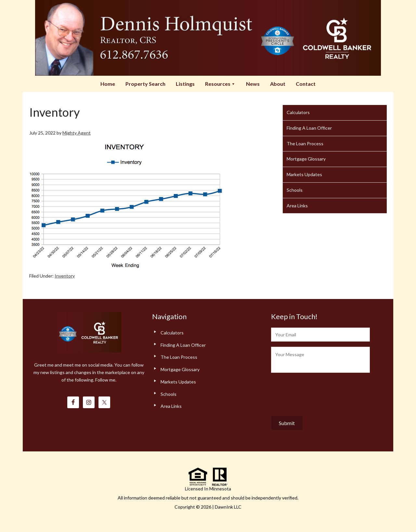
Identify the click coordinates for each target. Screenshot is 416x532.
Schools (295, 190)
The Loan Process (305, 143)
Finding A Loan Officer (309, 128)
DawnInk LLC (228, 507)
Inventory (65, 276)
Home (108, 84)
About (278, 84)
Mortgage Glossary (306, 159)
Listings (185, 84)
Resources (220, 84)
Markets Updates (304, 174)
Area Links (297, 206)
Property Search (145, 84)
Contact (306, 84)
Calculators (298, 112)
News (253, 84)
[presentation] (320, 393)
